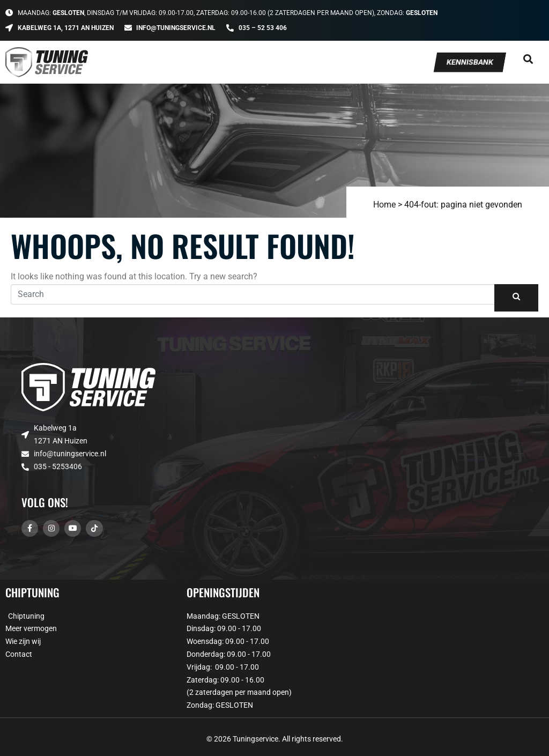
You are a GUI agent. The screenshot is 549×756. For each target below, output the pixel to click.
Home (384, 205)
